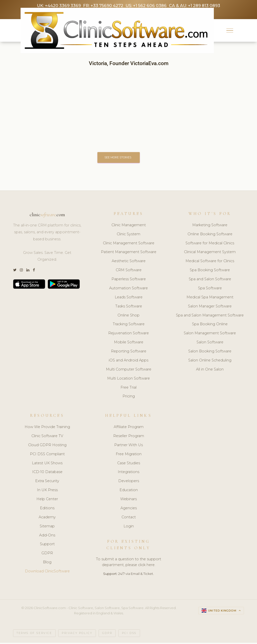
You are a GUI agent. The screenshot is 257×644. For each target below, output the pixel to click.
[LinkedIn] (28, 271)
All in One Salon (210, 370)
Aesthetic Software (129, 262)
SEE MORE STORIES (119, 158)
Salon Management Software (210, 334)
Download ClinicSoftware (47, 572)
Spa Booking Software (210, 271)
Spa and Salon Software (210, 280)
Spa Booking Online (210, 325)
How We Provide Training (47, 428)
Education (129, 491)
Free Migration (129, 455)
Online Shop (128, 316)
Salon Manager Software (210, 307)
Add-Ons (47, 536)
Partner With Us (128, 446)
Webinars (128, 500)
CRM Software (129, 271)
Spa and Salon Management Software (210, 316)
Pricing (129, 397)
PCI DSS (129, 634)
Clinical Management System (210, 253)
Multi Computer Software (129, 370)
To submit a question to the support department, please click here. (128, 563)
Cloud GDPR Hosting (47, 446)
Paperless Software (129, 280)
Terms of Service (34, 634)
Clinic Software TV (47, 437)
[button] (230, 31)
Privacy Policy (77, 634)
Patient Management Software (129, 253)
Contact (129, 518)
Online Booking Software (210, 235)
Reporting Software (129, 352)
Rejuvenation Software (128, 334)
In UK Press (47, 491)
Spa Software (210, 289)
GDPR (47, 554)
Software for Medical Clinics (210, 244)
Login (129, 527)
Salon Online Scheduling (210, 361)
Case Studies (129, 464)
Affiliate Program (129, 428)
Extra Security (47, 482)
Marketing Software (210, 226)
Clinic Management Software (129, 244)
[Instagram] (21, 271)
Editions (47, 509)
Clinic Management (129, 226)
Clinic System (128, 235)
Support (47, 545)
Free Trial (128, 388)
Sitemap (47, 527)
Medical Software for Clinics (210, 262)
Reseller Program (129, 437)
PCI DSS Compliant (47, 455)
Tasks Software (129, 307)
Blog (47, 563)
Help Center (47, 500)
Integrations (128, 473)
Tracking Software (129, 325)
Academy (47, 518)
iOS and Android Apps (128, 361)
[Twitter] (15, 271)
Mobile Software (129, 343)
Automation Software (128, 289)
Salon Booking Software (210, 352)
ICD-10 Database (47, 473)
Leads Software (129, 298)
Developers (129, 482)
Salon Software (210, 343)
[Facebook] (34, 271)
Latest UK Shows (47, 464)
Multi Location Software (128, 379)
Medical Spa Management (210, 298)
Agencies (129, 509)
